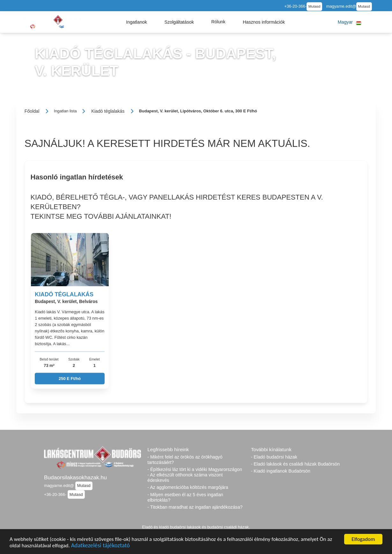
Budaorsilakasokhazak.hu (75, 477)
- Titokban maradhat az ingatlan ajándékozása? (195, 507)
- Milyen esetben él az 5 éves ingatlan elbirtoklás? (185, 497)
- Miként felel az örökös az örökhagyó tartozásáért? (185, 460)
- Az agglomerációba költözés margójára (188, 487)
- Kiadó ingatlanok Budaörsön (281, 471)
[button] (137, 22)
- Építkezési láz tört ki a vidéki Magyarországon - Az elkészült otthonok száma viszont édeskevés (195, 475)
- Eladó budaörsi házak (274, 457)
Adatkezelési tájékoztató (100, 546)
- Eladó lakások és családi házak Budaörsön (295, 464)
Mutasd (314, 6)
